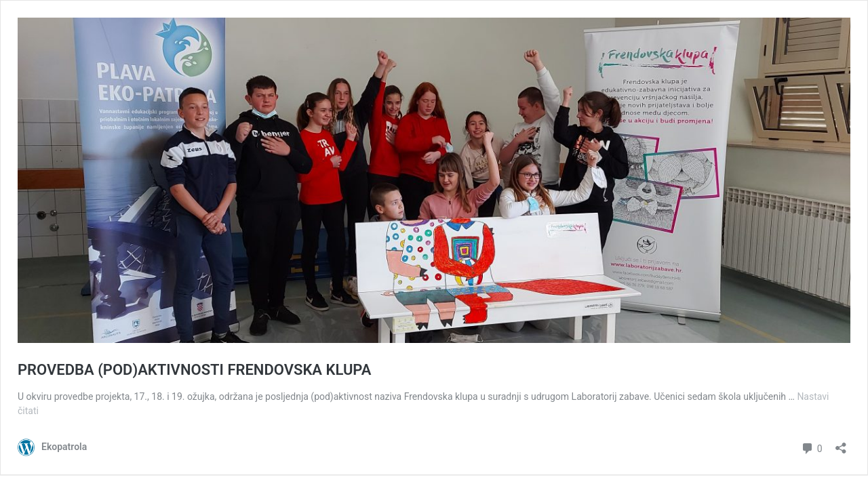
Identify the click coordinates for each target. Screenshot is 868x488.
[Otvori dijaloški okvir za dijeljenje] (841, 444)
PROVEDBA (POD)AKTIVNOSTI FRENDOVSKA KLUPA (194, 370)
